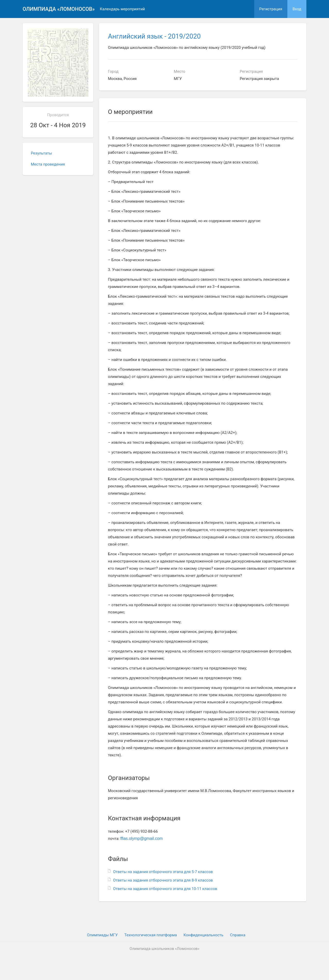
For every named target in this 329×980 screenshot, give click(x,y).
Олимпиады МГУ (102, 935)
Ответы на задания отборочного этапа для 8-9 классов (163, 880)
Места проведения (48, 164)
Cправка (238, 935)
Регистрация (271, 9)
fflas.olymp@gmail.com (141, 838)
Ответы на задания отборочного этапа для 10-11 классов (165, 889)
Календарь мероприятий (122, 9)
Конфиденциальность (203, 935)
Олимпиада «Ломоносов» (59, 9)
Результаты (41, 153)
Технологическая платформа (151, 935)
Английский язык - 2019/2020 (154, 36)
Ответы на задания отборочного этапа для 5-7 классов (163, 872)
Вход (297, 9)
